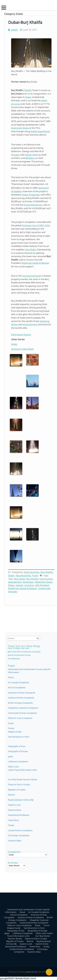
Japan (15, 765)
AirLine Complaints (22, 713)
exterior (19, 583)
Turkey (19, 797)
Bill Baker (30, 160)
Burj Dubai (20, 577)
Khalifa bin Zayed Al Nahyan (34, 257)
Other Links (36, 765)
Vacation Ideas (21, 806)
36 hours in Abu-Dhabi (26, 348)
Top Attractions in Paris (32, 761)
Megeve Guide (19, 761)
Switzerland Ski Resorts (23, 790)
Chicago (22, 158)
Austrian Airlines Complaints (25, 719)
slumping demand (31, 280)
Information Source (25, 334)
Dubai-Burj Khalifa (25, 26)
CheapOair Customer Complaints (26, 725)
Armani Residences (32, 202)
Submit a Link (27, 771)
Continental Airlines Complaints (26, 728)
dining (21, 320)
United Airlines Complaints (24, 800)
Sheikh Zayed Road (37, 127)
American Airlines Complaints (25, 716)
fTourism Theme (16, 972)
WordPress (43, 972)
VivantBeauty (21, 695)
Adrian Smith (31, 158)
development (15, 580)
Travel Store (20, 794)
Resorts (29, 769)
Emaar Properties (31, 196)
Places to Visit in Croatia (33, 768)
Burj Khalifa (46, 570)
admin (15, 33)
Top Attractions (23, 573)
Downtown (28, 580)
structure (29, 583)
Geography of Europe (34, 763)
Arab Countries (32, 570)
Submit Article (37, 771)
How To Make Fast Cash (23, 688)
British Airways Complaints (25, 722)
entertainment (30, 320)
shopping (39, 318)
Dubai (29, 106)
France (40, 760)
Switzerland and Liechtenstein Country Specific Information (28, 751)
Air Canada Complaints (23, 709)
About (19, 706)
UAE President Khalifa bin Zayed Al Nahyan (29, 584)
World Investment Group (24, 693)
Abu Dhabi (31, 248)
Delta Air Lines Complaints (24, 731)
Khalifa (29, 102)
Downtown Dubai (24, 125)
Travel (35, 573)
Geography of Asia (21, 763)
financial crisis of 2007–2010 (34, 234)
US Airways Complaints (23, 803)
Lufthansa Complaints (25, 765)
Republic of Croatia (20, 769)
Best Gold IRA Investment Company (27, 691)
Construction (46, 577)
